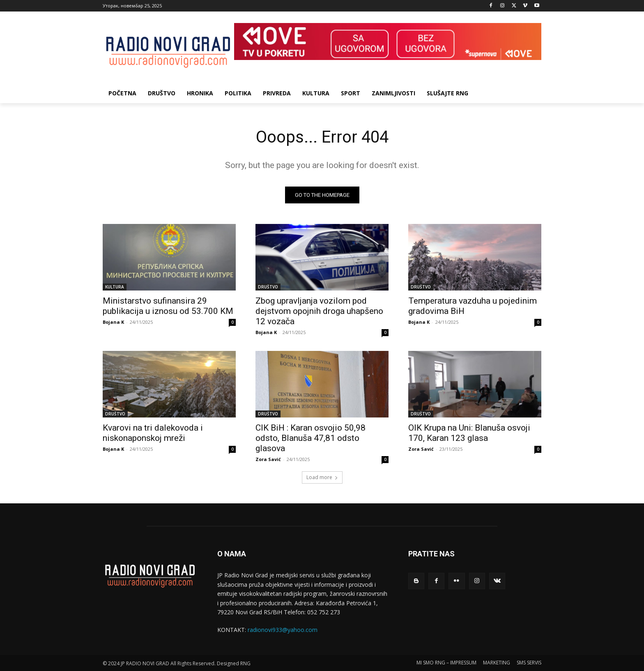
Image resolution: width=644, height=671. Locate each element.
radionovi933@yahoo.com (283, 630)
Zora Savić (268, 459)
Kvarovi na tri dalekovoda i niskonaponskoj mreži (153, 433)
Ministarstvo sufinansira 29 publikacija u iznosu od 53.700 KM (168, 306)
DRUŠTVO (268, 287)
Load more (322, 477)
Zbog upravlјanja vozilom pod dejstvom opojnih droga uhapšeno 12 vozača (319, 311)
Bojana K (113, 322)
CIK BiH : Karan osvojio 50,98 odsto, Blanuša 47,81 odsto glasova (310, 438)
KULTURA (115, 287)
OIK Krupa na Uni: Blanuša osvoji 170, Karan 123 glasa (469, 433)
